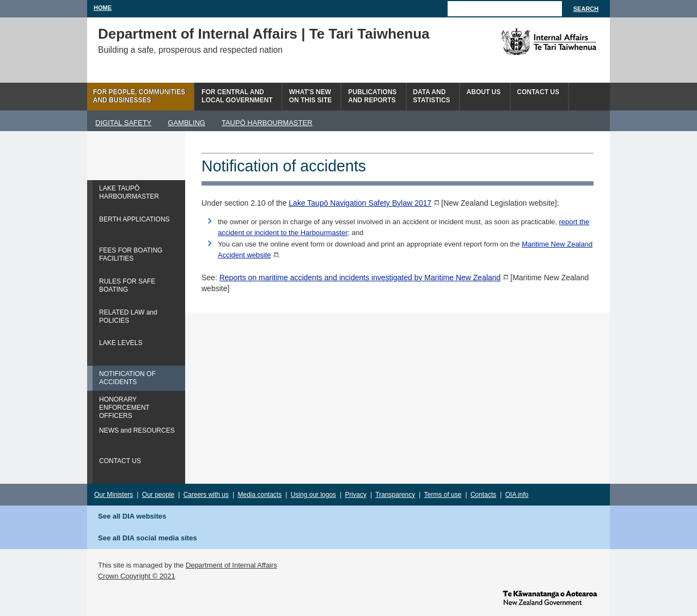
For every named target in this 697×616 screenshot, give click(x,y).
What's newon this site (311, 96)
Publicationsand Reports (372, 96)
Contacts (483, 495)
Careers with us (206, 495)
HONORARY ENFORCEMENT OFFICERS (124, 408)
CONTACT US (120, 461)
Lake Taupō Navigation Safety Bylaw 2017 (360, 203)
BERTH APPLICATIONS (134, 219)
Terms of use (443, 495)
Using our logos (313, 495)
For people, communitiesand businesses (139, 96)
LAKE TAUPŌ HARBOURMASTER (129, 192)
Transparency (395, 495)
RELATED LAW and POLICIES (128, 316)
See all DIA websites (132, 516)
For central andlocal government (237, 96)
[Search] (505, 9)
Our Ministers (114, 495)
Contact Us (539, 92)
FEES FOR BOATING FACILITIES (131, 254)
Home (103, 8)
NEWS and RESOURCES (137, 430)
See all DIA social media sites (148, 538)
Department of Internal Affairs (231, 565)
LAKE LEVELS (121, 343)
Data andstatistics (432, 96)
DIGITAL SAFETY (123, 123)
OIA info (517, 495)
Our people (158, 495)
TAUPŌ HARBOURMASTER (267, 123)
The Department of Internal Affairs (524, 42)
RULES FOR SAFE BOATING (127, 285)
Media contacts (260, 495)
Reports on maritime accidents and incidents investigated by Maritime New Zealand (360, 278)
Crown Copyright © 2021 (137, 576)
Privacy (356, 495)
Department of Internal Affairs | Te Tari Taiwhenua (264, 34)
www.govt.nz (550, 597)
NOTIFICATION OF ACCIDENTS (127, 378)
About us (484, 92)
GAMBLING (187, 123)
